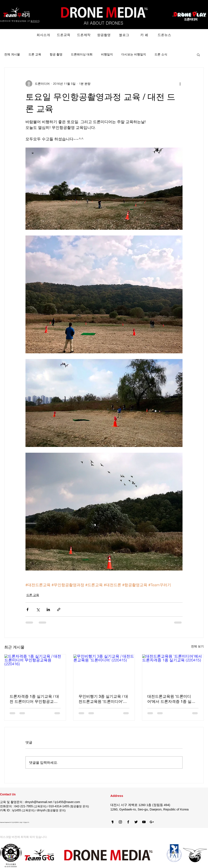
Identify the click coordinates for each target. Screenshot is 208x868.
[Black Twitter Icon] (136, 822)
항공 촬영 (56, 54)
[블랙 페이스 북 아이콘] (128, 822)
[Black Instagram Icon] (120, 822)
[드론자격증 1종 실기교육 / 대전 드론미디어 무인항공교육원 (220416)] (35, 672)
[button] (198, 55)
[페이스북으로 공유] (27, 609)
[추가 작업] (180, 84)
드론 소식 (161, 54)
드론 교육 (35, 54)
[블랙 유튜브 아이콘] (144, 822)
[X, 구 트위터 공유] (38, 609)
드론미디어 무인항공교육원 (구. (15, 21)
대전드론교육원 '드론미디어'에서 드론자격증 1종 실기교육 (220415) (171, 699)
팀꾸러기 (35, 21)
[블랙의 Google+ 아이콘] (152, 822)
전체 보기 (197, 646)
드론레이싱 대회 (82, 54)
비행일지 (107, 54)
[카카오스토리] (112, 822)
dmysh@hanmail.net (38, 802)
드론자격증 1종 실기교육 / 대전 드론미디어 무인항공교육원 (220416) (34, 699)
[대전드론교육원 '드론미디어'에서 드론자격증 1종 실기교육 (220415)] (173, 672)
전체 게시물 (12, 54)
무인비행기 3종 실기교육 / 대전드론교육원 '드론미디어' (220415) (103, 699)
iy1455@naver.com (67, 802)
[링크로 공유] (59, 609)
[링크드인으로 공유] (48, 609)
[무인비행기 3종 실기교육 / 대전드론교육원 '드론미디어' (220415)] (104, 672)
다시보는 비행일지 (134, 54)
